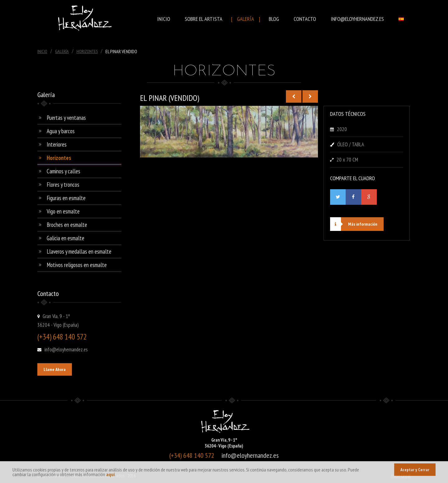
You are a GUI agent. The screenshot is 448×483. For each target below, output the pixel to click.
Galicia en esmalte (65, 238)
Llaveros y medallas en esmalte (79, 251)
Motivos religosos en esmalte (77, 265)
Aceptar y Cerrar (415, 470)
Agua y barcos (61, 131)
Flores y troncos (63, 185)
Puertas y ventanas (66, 118)
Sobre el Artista (204, 19)
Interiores (57, 144)
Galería (246, 19)
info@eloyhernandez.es (357, 19)
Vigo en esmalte (63, 211)
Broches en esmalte (67, 225)
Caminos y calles (63, 171)
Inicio (164, 19)
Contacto (305, 19)
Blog (274, 19)
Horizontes (87, 51)
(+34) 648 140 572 (62, 337)
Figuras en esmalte (66, 198)
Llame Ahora (55, 369)
